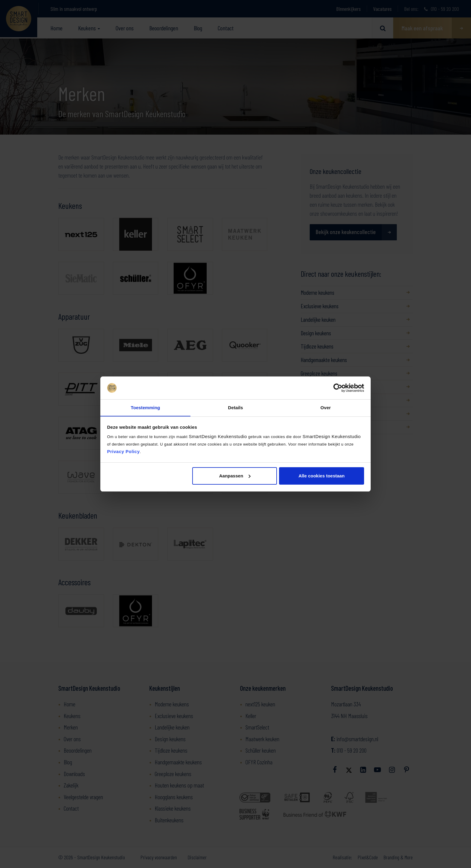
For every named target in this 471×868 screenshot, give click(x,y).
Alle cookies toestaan (322, 476)
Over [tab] (326, 408)
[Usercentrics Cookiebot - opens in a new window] (338, 388)
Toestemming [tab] (145, 408)
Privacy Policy (124, 452)
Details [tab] (235, 408)
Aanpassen (235, 476)
